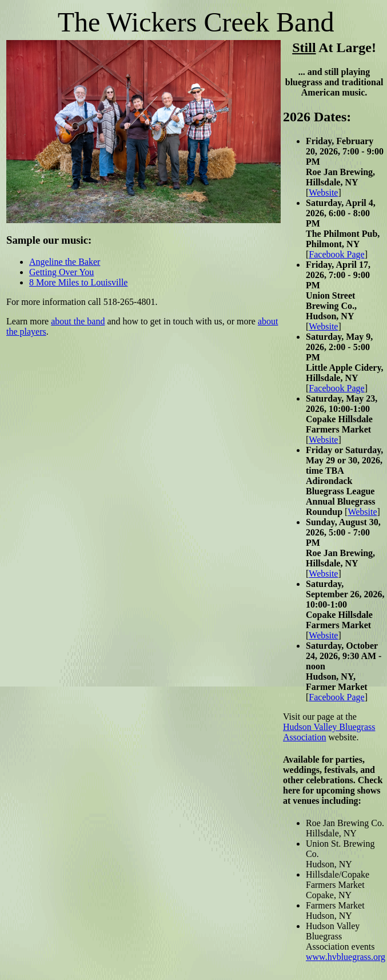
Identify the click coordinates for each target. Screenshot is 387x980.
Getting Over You (61, 272)
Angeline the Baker (65, 262)
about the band (78, 321)
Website (323, 193)
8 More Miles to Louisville (78, 282)
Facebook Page (336, 254)
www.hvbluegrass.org (346, 957)
